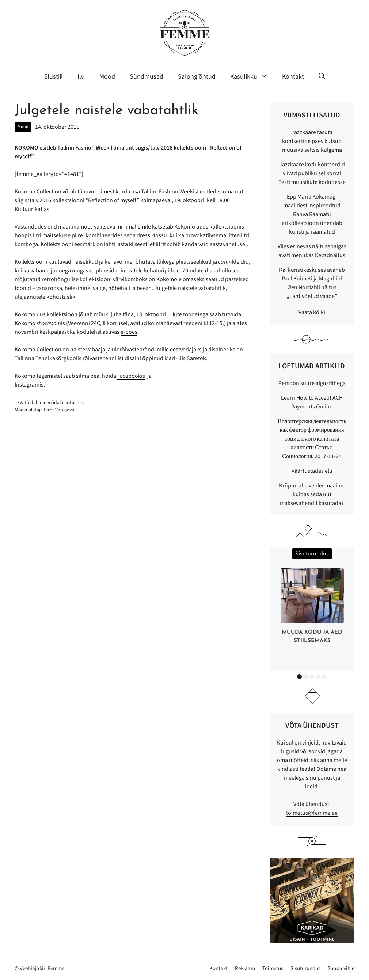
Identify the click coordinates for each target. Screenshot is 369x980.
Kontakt (293, 77)
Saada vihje (341, 968)
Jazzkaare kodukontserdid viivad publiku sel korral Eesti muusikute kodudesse (312, 173)
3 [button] (312, 677)
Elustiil (54, 77)
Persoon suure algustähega (312, 383)
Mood (107, 77)
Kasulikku (252, 77)
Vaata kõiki (312, 312)
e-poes (129, 332)
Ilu (81, 77)
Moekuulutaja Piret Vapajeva (44, 410)
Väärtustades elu (312, 471)
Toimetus (273, 968)
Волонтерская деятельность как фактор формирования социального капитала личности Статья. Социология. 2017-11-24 (312, 439)
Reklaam (245, 968)
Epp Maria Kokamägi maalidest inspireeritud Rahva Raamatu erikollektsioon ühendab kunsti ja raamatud (312, 214)
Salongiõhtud (197, 77)
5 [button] (324, 677)
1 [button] (299, 677)
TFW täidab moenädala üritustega (50, 402)
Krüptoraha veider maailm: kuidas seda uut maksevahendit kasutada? (312, 494)
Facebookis (131, 376)
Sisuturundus (305, 968)
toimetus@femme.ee (312, 813)
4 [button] (318, 677)
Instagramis (29, 385)
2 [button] (306, 677)
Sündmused (147, 77)
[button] (322, 77)
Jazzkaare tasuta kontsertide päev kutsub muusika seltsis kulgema (312, 141)
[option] (312, 608)
